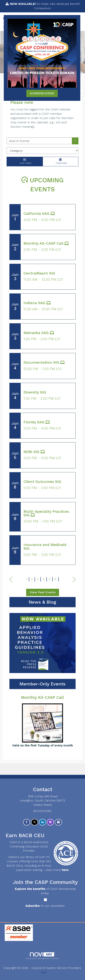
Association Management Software (42, 956)
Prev (11, 580)
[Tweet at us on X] (35, 822)
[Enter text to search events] (39, 141)
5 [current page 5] (50, 579)
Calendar (61, 161)
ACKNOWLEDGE (42, 93)
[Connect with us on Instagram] (50, 822)
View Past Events (43, 592)
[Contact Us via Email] (58, 822)
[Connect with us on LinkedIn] (42, 822)
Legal (43, 972)
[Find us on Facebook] (27, 822)
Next (74, 580)
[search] (75, 141)
